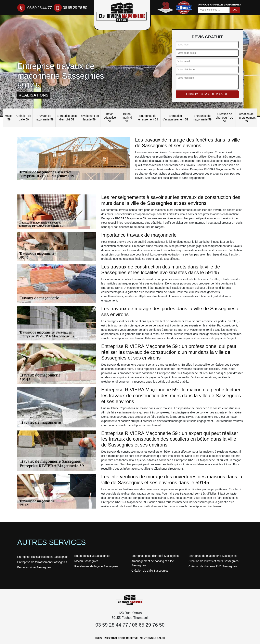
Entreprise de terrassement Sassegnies (42, 562)
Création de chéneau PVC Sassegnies (213, 566)
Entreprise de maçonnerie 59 (202, 118)
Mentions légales (152, 638)
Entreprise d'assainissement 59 (175, 118)
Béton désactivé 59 (110, 118)
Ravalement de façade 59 (89, 118)
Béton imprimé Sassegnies (34, 567)
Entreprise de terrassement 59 (148, 118)
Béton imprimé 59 (127, 118)
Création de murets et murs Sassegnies (213, 561)
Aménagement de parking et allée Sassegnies (153, 563)
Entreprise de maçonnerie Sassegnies (213, 556)
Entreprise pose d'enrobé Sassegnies (155, 556)
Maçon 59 (9, 118)
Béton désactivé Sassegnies (92, 556)
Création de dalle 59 (24, 118)
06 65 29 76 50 (70, 8)
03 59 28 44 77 (34, 8)
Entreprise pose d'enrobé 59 (67, 118)
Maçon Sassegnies (86, 561)
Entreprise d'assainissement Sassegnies (43, 557)
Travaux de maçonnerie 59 (44, 118)
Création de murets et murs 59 (246, 118)
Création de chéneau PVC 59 (225, 118)
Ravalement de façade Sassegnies (96, 566)
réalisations (33, 95)
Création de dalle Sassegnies (150, 571)
